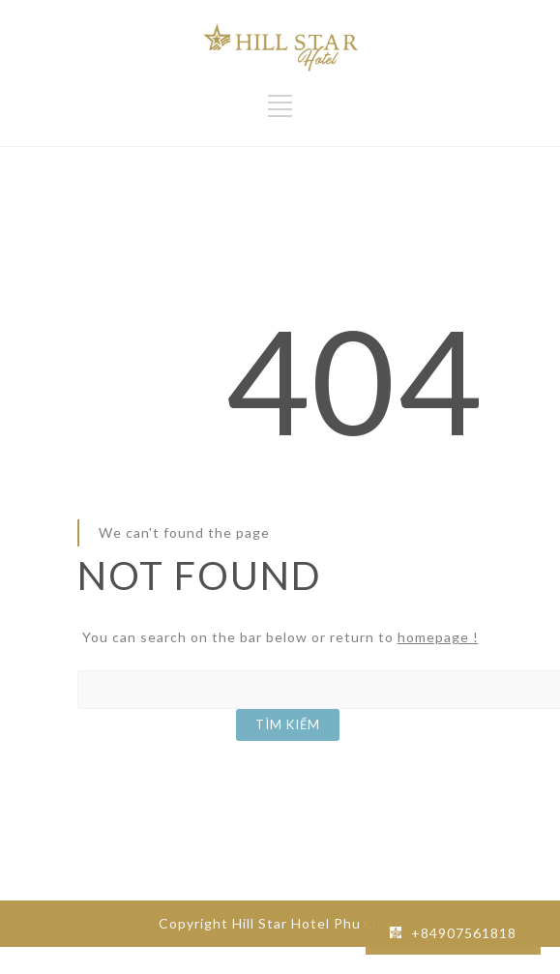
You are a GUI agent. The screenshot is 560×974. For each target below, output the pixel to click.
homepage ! (438, 637)
